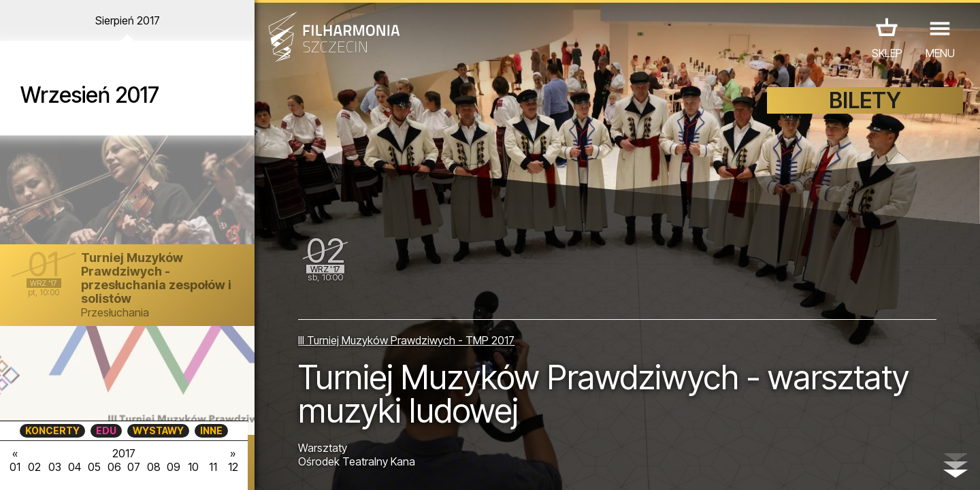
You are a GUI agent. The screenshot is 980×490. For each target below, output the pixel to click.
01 (15, 467)
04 (75, 467)
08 (154, 467)
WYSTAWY (158, 430)
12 (233, 467)
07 (134, 467)
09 (174, 467)
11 (213, 467)
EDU (106, 430)
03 (55, 467)
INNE (211, 430)
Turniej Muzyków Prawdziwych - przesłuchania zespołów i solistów (156, 278)
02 (34, 467)
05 (94, 467)
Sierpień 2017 (128, 20)
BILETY (865, 100)
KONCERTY (52, 430)
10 (193, 467)
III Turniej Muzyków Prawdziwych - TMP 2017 (406, 340)
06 (114, 467)
